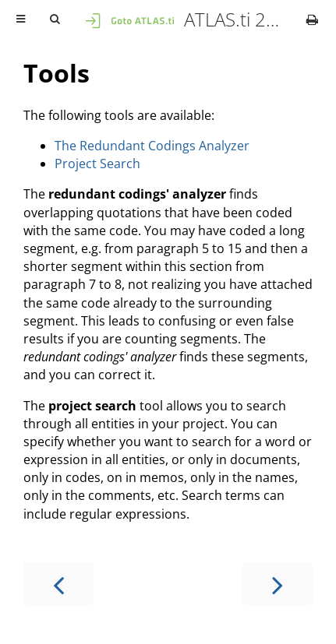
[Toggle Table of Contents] (21, 19)
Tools (57, 73)
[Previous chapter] (58, 584)
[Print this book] (312, 19)
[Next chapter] (278, 584)
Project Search (97, 164)
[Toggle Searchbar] (55, 19)
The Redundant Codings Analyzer (152, 146)
